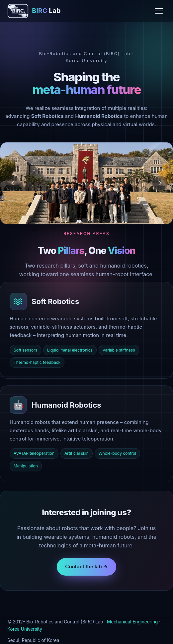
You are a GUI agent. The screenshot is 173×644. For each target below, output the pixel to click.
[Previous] (13, 183)
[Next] (160, 183)
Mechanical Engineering (132, 622)
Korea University (25, 629)
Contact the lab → (86, 566)
